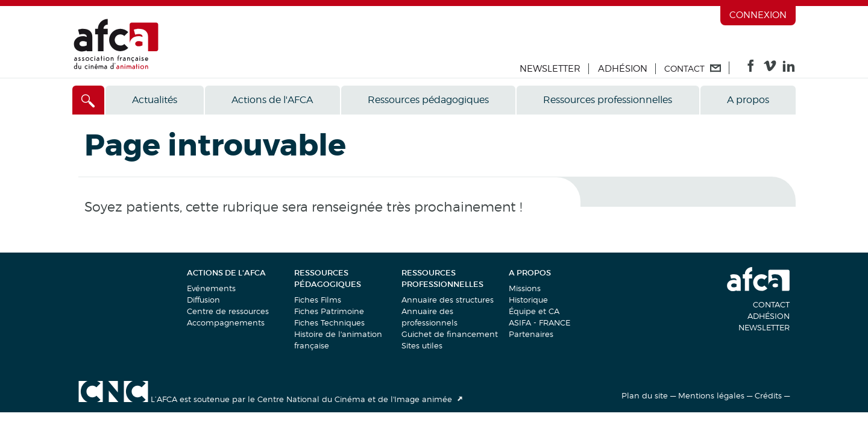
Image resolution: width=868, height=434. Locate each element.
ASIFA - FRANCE (539, 322)
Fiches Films (318, 300)
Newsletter (550, 69)
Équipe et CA (534, 311)
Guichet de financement (450, 334)
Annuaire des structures (448, 300)
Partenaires (531, 334)
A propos (748, 100)
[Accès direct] (88, 100)
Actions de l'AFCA (272, 100)
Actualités (155, 100)
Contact (771, 304)
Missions (525, 288)
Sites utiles (422, 345)
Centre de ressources (228, 311)
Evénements (211, 288)
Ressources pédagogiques (428, 100)
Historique (528, 300)
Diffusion (203, 300)
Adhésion (623, 69)
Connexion (758, 15)
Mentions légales (711, 395)
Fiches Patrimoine (329, 311)
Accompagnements (226, 322)
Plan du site (645, 395)
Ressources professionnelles (608, 100)
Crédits (768, 395)
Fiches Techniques (329, 322)
